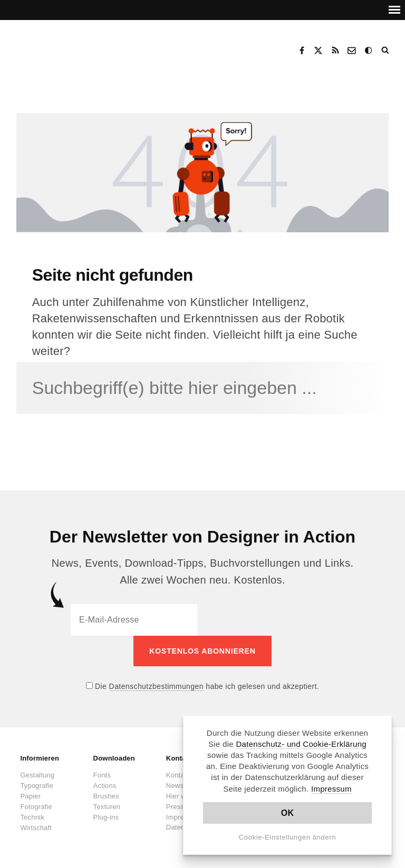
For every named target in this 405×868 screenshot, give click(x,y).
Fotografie (36, 807)
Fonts (102, 775)
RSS (335, 51)
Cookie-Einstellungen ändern (288, 837)
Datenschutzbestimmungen (156, 686)
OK (288, 813)
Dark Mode (369, 51)
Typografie (37, 786)
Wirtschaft (36, 828)
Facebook (302, 51)
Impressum (331, 789)
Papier (30, 796)
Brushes (106, 796)
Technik (32, 817)
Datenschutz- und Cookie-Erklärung (301, 744)
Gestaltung (37, 775)
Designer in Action (71, 47)
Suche (386, 51)
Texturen (107, 807)
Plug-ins (106, 817)
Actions (105, 786)
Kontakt (352, 51)
